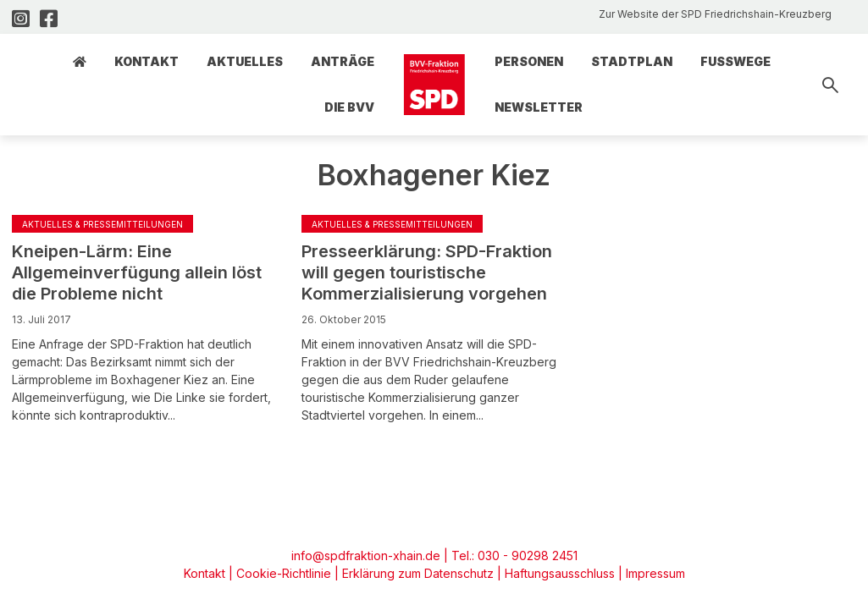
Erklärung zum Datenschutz (418, 573)
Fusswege (735, 61)
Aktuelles (245, 61)
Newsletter (539, 107)
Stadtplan (632, 61)
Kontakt (147, 61)
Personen (529, 61)
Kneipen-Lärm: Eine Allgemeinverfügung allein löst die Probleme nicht (137, 272)
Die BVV (349, 107)
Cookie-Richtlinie (284, 573)
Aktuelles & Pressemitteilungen (102, 224)
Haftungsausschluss (560, 573)
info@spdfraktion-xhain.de (366, 555)
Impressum (655, 573)
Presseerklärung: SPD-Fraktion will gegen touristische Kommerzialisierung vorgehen (427, 272)
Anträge (343, 61)
